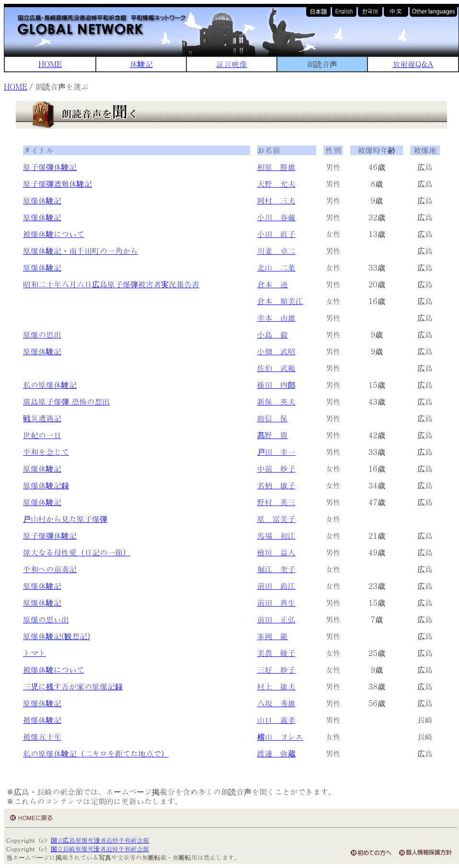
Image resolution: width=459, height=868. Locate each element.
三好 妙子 (276, 670)
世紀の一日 (42, 435)
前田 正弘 (276, 619)
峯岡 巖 (273, 636)
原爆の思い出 (46, 619)
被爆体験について (54, 234)
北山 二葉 (276, 267)
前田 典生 (276, 603)
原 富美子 (276, 519)
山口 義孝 (276, 720)
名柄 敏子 (276, 485)
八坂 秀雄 (276, 703)
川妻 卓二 (276, 251)
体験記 (141, 64)
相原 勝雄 (276, 167)
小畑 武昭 (276, 351)
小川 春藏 (276, 217)
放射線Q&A (413, 64)
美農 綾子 (276, 653)
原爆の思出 (42, 334)
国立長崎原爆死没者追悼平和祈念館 (100, 849)
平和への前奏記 (50, 569)
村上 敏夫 (276, 686)
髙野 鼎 (273, 435)
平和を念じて (46, 452)
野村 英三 (276, 502)
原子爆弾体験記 (50, 167)
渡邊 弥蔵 (276, 753)
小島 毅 (273, 334)
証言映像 (231, 64)
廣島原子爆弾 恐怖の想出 (66, 401)
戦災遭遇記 (42, 418)
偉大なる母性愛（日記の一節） (77, 552)
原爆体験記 (42, 200)
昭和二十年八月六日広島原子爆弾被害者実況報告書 (111, 284)
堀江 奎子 (276, 569)
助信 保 (273, 418)
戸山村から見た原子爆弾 (65, 519)
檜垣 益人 (276, 552)
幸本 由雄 (276, 318)
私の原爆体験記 (50, 385)
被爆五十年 (42, 737)
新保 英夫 (276, 401)
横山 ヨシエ (280, 737)
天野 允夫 (276, 184)
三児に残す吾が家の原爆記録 (73, 686)
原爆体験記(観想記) (57, 636)
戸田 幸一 (276, 452)
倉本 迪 (273, 284)
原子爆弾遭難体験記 (57, 184)
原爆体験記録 (46, 485)
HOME (50, 64)
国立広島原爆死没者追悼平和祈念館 (100, 840)
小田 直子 (276, 234)
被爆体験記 (42, 720)
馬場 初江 (276, 535)
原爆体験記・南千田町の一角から (80, 251)
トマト (34, 653)
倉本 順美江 (280, 301)
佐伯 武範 (276, 368)
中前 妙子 (276, 468)
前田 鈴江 (276, 586)
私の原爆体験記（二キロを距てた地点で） (96, 753)
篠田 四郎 (276, 385)
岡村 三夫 (276, 200)
